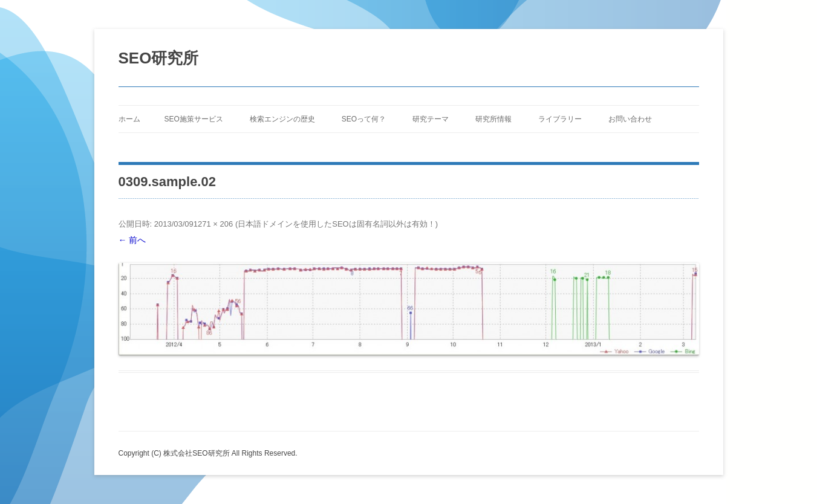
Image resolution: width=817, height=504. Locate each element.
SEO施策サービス (194, 119)
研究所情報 (493, 119)
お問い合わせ (630, 119)
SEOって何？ (364, 119)
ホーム (129, 119)
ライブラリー (560, 119)
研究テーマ (431, 119)
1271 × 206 (213, 224)
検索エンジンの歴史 (282, 119)
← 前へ (132, 240)
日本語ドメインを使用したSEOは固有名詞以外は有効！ (336, 224)
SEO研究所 (159, 58)
